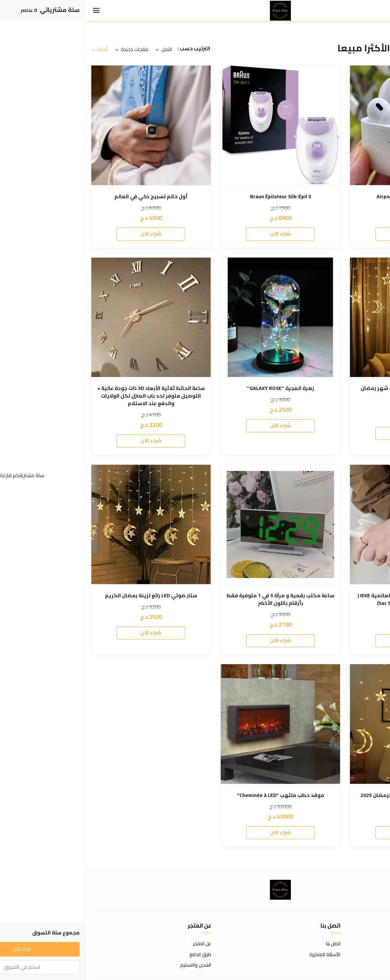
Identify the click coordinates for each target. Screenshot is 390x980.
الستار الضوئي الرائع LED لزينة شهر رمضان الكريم (324, 392)
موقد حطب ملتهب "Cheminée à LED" (195, 795)
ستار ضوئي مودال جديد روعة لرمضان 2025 (324, 795)
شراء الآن (325, 234)
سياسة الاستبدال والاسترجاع (356, 955)
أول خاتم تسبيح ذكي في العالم (65, 197)
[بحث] (365, 11)
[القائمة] (11, 11)
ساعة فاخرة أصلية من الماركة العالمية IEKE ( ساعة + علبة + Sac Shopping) (325, 599)
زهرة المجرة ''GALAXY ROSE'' (195, 388)
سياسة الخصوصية (366, 965)
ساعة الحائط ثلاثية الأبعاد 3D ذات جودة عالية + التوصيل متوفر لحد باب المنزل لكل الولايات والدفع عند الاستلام (66, 396)
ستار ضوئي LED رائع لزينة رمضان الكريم (66, 596)
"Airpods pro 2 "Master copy (324, 197)
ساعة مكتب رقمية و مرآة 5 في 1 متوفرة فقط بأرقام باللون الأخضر (195, 599)
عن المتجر (117, 944)
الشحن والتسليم (110, 965)
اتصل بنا (248, 944)
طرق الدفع (115, 955)
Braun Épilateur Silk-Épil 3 (195, 197)
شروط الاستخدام (368, 944)
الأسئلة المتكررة (239, 955)
